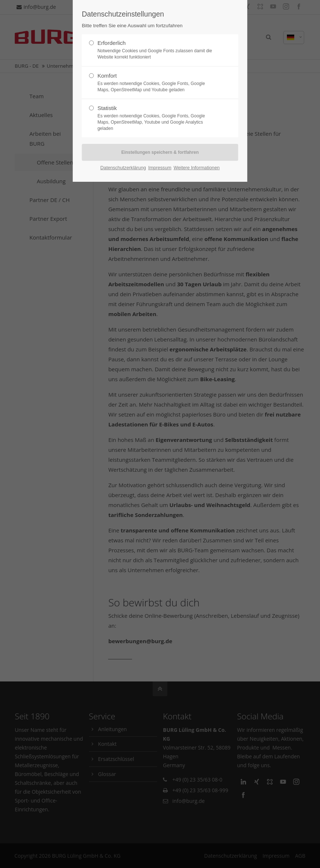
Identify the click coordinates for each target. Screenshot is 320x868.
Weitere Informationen (197, 168)
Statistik (157, 118)
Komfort (157, 83)
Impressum (160, 168)
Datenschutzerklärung (123, 168)
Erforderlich (157, 50)
